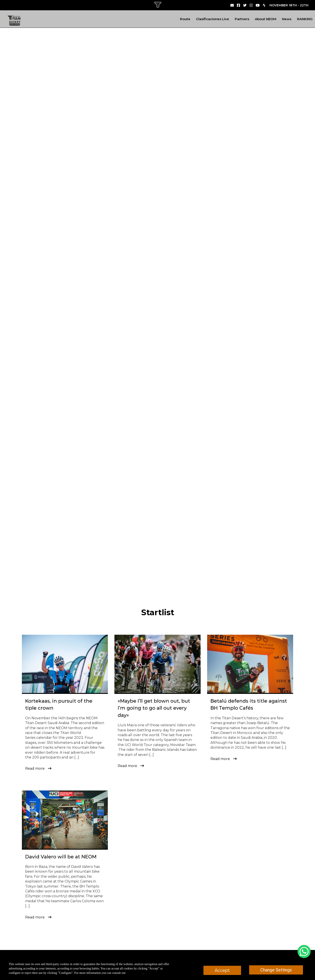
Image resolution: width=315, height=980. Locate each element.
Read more (35, 768)
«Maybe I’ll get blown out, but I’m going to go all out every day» (154, 708)
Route (185, 19)
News (287, 19)
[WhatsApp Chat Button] (304, 952)
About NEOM (266, 19)
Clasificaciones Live (213, 19)
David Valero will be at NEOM (61, 857)
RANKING (305, 19)
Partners (242, 19)
